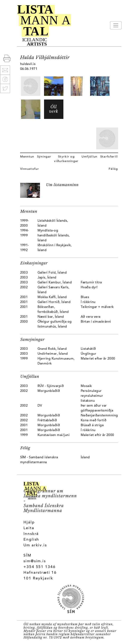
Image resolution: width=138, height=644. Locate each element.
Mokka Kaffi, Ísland (52, 297)
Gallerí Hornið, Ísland (54, 302)
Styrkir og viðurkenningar (66, 159)
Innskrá (31, 534)
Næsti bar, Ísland (51, 317)
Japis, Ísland (47, 278)
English (31, 540)
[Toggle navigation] (116, 25)
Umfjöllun (89, 157)
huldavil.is (28, 64)
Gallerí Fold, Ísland (52, 273)
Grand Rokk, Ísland (52, 349)
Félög (113, 169)
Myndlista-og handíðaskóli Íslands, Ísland (54, 236)
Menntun (27, 157)
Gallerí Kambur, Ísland (55, 283)
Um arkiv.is (35, 545)
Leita (29, 528)
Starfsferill (109, 157)
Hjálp (29, 523)
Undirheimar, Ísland (53, 354)
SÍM (27, 556)
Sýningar (44, 157)
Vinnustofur (30, 169)
